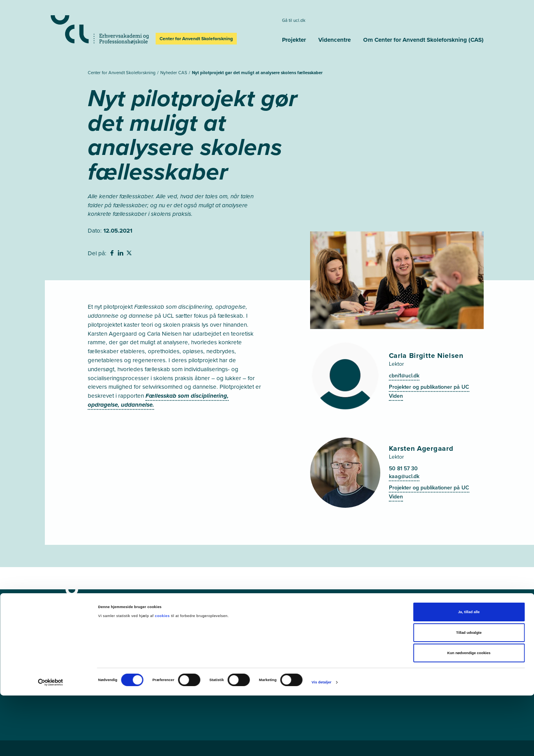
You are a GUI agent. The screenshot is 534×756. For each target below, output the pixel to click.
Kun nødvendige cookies (469, 713)
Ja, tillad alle (469, 672)
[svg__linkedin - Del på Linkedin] (121, 254)
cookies (163, 676)
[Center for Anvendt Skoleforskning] (163, 599)
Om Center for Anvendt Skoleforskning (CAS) (423, 40)
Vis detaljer (322, 743)
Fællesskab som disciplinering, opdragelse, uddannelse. (158, 400)
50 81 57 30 (403, 469)
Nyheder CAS (174, 73)
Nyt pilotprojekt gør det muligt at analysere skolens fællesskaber (257, 73)
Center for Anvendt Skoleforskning (122, 73)
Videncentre (334, 40)
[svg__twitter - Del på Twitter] (130, 254)
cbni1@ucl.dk (404, 376)
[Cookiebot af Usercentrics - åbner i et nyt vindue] (51, 743)
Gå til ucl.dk (294, 20)
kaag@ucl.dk (404, 476)
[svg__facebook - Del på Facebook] (113, 254)
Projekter (294, 40)
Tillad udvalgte (469, 693)
